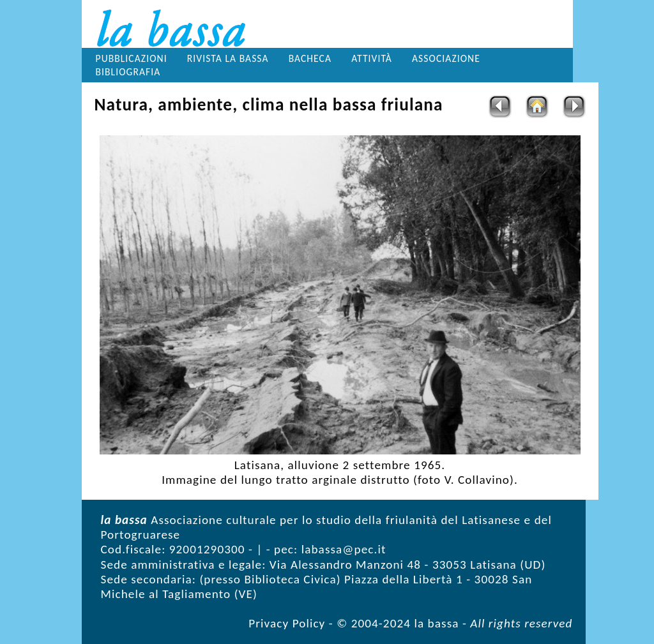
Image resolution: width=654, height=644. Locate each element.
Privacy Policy (287, 623)
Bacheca (310, 58)
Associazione (446, 58)
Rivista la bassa (228, 58)
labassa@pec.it (344, 549)
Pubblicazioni (132, 58)
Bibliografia (128, 72)
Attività (372, 58)
